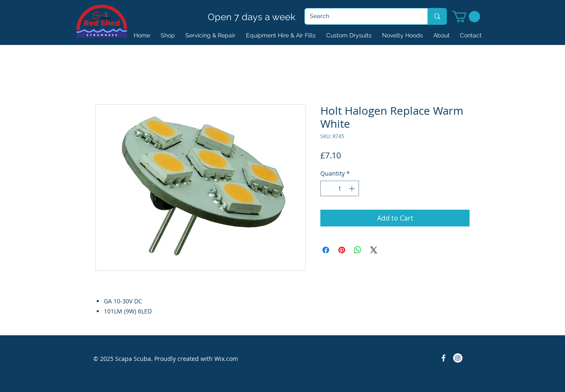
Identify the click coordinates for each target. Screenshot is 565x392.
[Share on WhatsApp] (358, 250)
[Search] (360, 16)
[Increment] (352, 188)
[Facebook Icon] (444, 358)
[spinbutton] (340, 188)
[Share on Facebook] (326, 250)
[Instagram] (458, 358)
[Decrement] (327, 188)
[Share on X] (374, 250)
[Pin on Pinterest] (342, 250)
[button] (466, 17)
